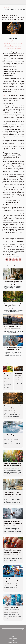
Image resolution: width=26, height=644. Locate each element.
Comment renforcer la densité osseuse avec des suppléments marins (11, 610)
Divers (13, 641)
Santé (8, 8)
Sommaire (14, 38)
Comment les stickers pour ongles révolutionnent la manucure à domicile (12, 552)
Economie (13, 633)
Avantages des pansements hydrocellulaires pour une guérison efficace (12, 437)
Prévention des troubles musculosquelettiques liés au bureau (12, 494)
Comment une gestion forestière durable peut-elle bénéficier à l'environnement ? (13, 305)
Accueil (3, 8)
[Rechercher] (13, 630)
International (13, 635)
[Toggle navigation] (3, 2)
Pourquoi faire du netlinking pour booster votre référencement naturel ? (13, 283)
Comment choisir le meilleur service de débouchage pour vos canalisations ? (13, 349)
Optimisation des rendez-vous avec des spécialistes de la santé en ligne (13, 523)
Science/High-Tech (13, 639)
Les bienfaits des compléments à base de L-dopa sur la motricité (12, 581)
